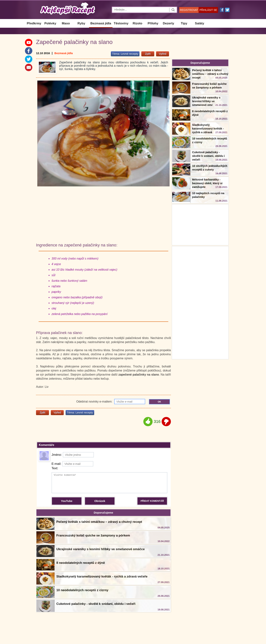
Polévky (50, 23)
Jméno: (73, 455)
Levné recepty (129, 54)
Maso (66, 23)
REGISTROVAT (189, 10)
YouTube (67, 501)
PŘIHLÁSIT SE (208, 10)
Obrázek (100, 501)
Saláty (199, 23)
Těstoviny (121, 23)
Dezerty (168, 23)
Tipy (184, 23)
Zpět (148, 54)
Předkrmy (34, 23)
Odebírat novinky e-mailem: (111, 402)
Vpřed (163, 54)
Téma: (125, 54)
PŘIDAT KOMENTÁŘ (152, 501)
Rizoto (137, 23)
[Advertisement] (200, 302)
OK (159, 402)
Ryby (81, 23)
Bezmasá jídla (101, 23)
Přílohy (153, 23)
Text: (55, 468)
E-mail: (72, 464)
